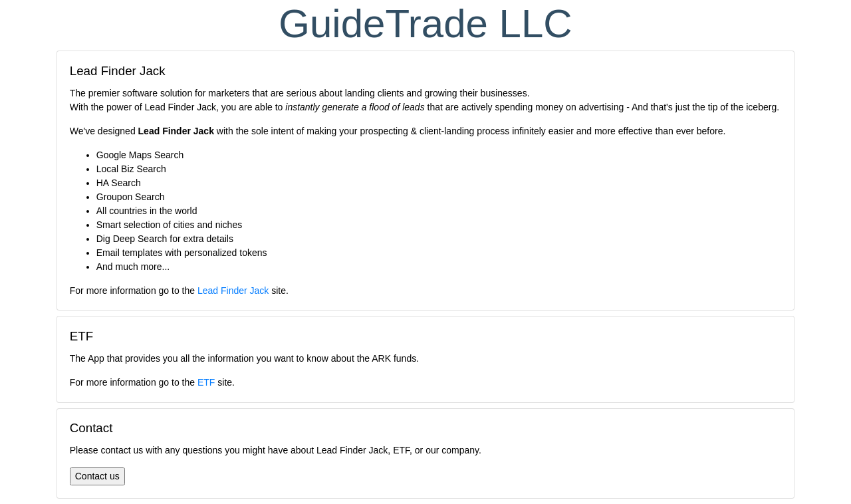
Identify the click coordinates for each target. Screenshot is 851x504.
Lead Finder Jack (233, 291)
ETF (206, 382)
